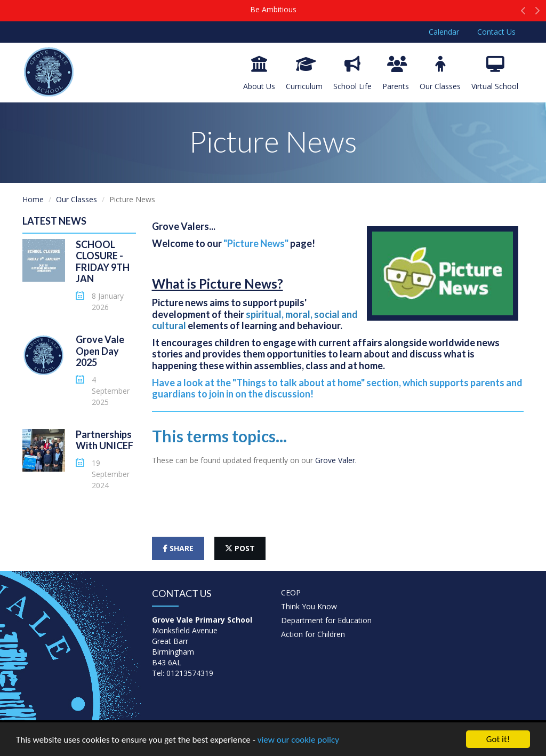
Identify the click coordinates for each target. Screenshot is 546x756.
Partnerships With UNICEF (105, 440)
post (240, 548)
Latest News (54, 221)
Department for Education (326, 620)
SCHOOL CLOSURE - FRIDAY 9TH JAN (103, 262)
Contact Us (496, 32)
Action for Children (313, 634)
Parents (396, 74)
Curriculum (304, 74)
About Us (259, 74)
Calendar (444, 32)
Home (33, 199)
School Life (352, 74)
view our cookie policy (298, 741)
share (178, 548)
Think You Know (309, 606)
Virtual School (495, 74)
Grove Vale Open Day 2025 (100, 351)
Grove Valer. (337, 460)
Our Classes (440, 74)
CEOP (291, 592)
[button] (523, 13)
